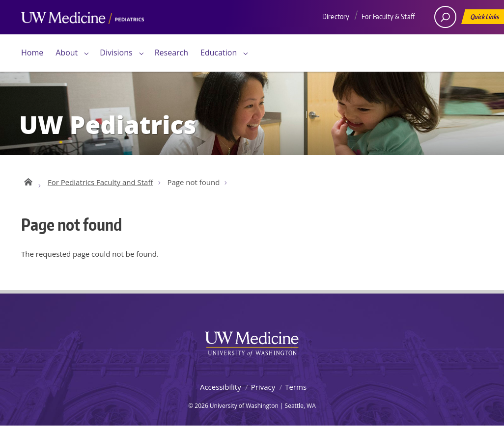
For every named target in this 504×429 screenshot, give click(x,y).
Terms (296, 390)
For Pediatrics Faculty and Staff (100, 185)
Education (219, 53)
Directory (336, 16)
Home (32, 53)
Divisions (116, 53)
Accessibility (221, 390)
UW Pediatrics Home (27, 183)
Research (171, 53)
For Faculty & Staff (388, 16)
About (67, 53)
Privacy (263, 390)
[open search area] (445, 17)
